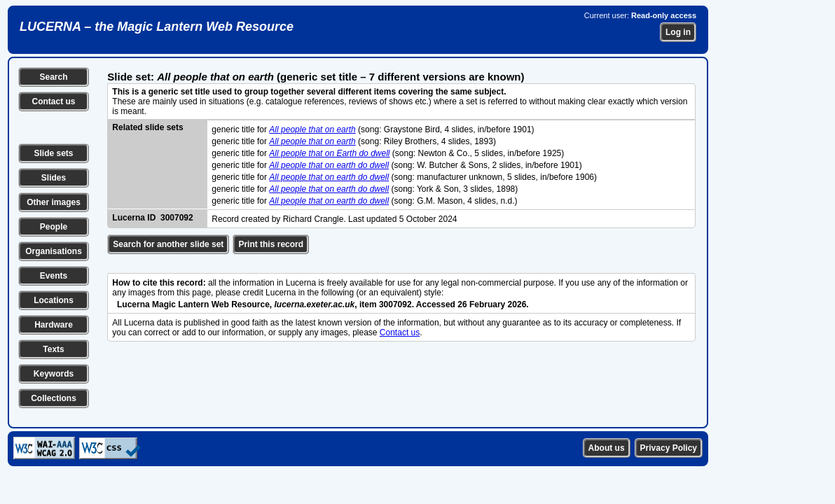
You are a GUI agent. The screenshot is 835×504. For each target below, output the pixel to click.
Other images (54, 202)
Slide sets (53, 153)
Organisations (54, 251)
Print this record (271, 244)
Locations (54, 300)
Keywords (54, 374)
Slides (54, 178)
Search (53, 77)
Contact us (53, 101)
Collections (54, 398)
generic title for (240, 129)
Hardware (54, 325)
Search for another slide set (168, 244)
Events (54, 276)
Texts (53, 349)
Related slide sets (147, 127)
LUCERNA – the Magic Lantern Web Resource (157, 27)
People (54, 227)
